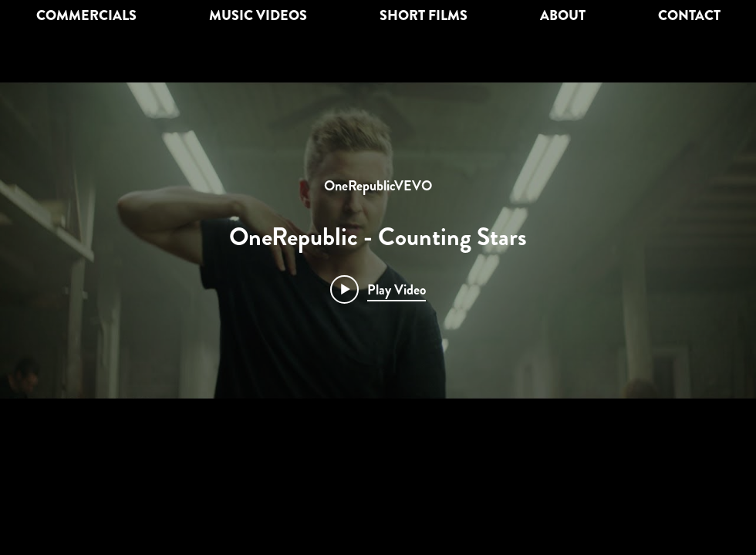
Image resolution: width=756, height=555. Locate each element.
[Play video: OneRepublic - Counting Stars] (378, 289)
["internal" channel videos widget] (378, 240)
